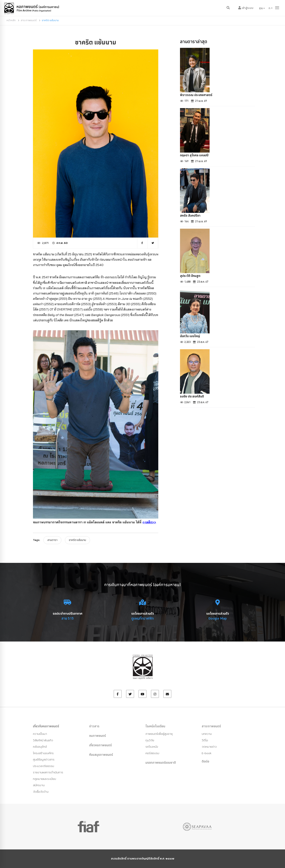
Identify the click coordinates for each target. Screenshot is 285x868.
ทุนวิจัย (150, 740)
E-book (207, 753)
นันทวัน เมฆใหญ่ (190, 336)
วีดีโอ (205, 740)
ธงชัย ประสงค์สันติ (192, 396)
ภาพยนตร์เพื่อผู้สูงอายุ (159, 734)
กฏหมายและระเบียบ (45, 779)
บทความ (207, 734)
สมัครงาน (39, 785)
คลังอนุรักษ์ (40, 747)
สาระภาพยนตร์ (29, 20)
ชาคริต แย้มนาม (77, 540)
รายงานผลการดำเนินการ (48, 772)
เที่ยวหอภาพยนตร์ (100, 745)
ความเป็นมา (40, 734)
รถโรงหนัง (152, 747)
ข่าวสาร (94, 726)
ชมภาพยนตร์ (97, 736)
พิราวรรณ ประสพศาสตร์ (196, 95)
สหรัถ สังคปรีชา (190, 215)
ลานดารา (52, 540)
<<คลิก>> (149, 522)
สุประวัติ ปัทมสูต (190, 276)
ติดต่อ (205, 761)
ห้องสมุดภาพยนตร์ (101, 755)
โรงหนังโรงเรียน (155, 726)
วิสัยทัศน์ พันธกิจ (43, 740)
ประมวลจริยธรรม (44, 766)
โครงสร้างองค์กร (43, 753)
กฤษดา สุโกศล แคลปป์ (194, 155)
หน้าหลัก (11, 20)
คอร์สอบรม (152, 753)
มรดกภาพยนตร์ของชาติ (161, 762)
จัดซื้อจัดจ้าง (41, 792)
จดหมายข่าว (209, 747)
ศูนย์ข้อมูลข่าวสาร (44, 759)
